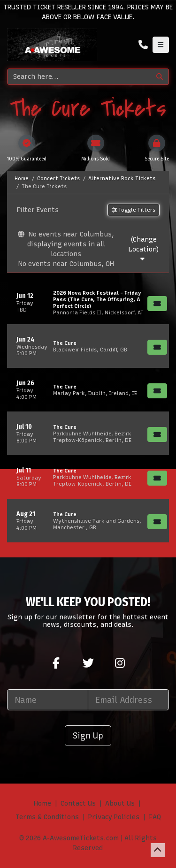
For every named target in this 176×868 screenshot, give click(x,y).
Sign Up (88, 735)
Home (42, 803)
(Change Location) (144, 249)
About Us (120, 803)
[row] (88, 302)
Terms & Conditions (47, 817)
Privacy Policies (114, 817)
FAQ (155, 817)
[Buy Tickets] (157, 304)
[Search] (79, 77)
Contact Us (78, 803)
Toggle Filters (134, 210)
